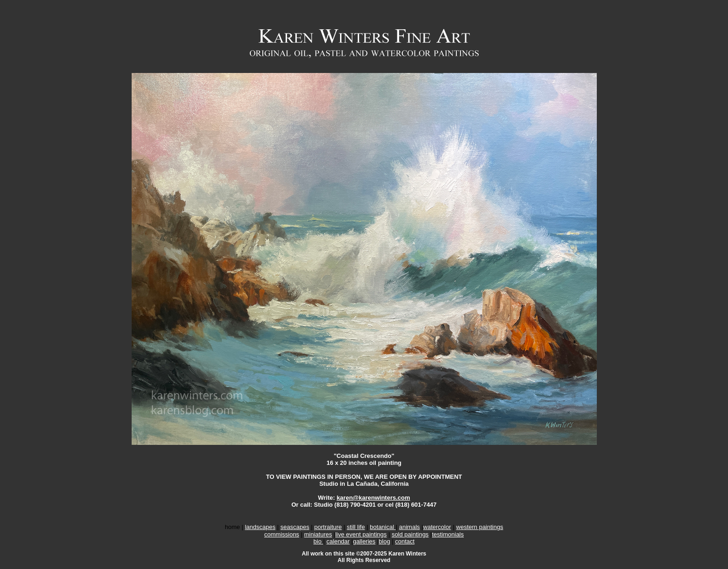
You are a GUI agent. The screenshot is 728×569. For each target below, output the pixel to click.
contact (405, 541)
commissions (282, 534)
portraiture (328, 527)
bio (318, 541)
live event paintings (361, 534)
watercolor (437, 527)
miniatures (318, 534)
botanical (383, 527)
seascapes (295, 527)
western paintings (480, 527)
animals (410, 527)
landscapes (260, 527)
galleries (364, 541)
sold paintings (410, 534)
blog (384, 541)
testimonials (448, 534)
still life (356, 527)
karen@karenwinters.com (374, 498)
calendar (338, 541)
